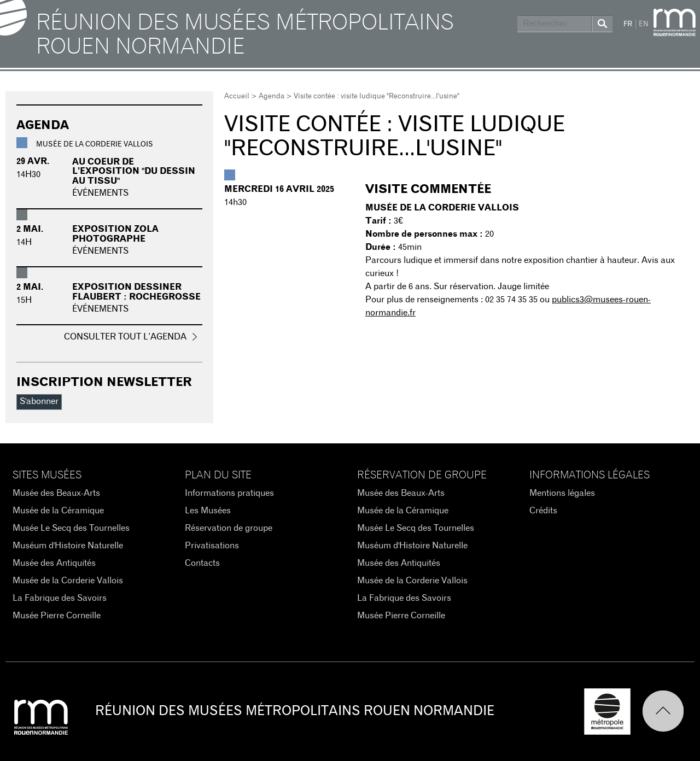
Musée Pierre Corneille (57, 616)
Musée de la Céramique (58, 511)
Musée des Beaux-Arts (56, 493)
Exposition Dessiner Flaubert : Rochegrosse (136, 292)
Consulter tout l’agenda (125, 337)
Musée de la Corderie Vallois (68, 581)
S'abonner (39, 401)
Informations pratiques (229, 493)
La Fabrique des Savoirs (60, 598)
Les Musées (208, 511)
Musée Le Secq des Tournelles (71, 528)
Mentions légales (562, 493)
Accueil (237, 96)
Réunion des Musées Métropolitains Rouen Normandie (245, 35)
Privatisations (212, 546)
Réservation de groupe (229, 528)
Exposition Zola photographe (115, 234)
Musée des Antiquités (54, 563)
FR (628, 24)
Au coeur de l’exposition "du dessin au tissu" (134, 171)
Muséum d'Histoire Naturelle (68, 546)
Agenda (272, 96)
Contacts (202, 563)
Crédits (543, 511)
